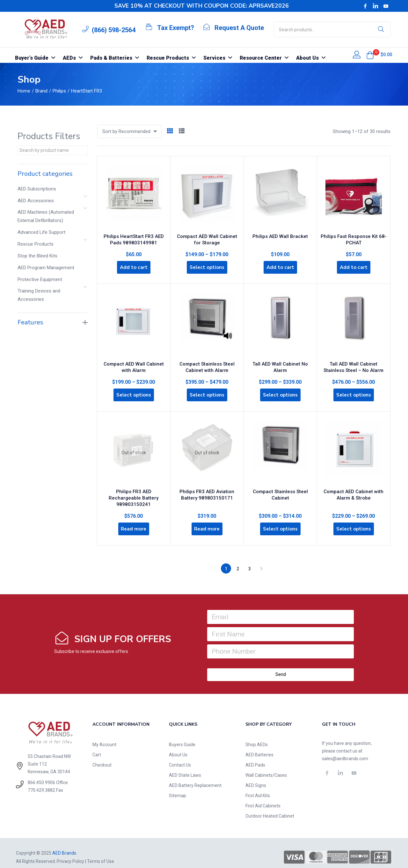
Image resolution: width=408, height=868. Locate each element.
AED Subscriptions (37, 189)
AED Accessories (36, 201)
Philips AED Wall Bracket (280, 234)
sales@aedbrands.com (345, 750)
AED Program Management (46, 268)
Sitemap (178, 787)
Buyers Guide (182, 736)
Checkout (102, 757)
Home (24, 91)
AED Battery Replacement (195, 777)
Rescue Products (36, 244)
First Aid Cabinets (263, 798)
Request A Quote (239, 28)
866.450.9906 (41, 774)
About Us (178, 746)
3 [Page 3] (250, 560)
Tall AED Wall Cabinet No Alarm (280, 360)
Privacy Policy (70, 853)
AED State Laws (185, 767)
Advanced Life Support (41, 232)
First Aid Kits (258, 787)
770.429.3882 (41, 782)
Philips (59, 91)
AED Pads (255, 757)
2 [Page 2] (238, 560)
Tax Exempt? (176, 28)
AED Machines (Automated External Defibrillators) (46, 216)
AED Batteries (259, 746)
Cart (97, 746)
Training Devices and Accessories (39, 295)
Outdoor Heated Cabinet (270, 808)
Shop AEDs (257, 736)
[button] (370, 55)
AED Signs (256, 777)
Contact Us (180, 757)
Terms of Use (101, 853)
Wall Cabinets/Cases (266, 767)
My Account (104, 736)
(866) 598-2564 (114, 30)
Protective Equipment (40, 279)
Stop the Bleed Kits (37, 256)
